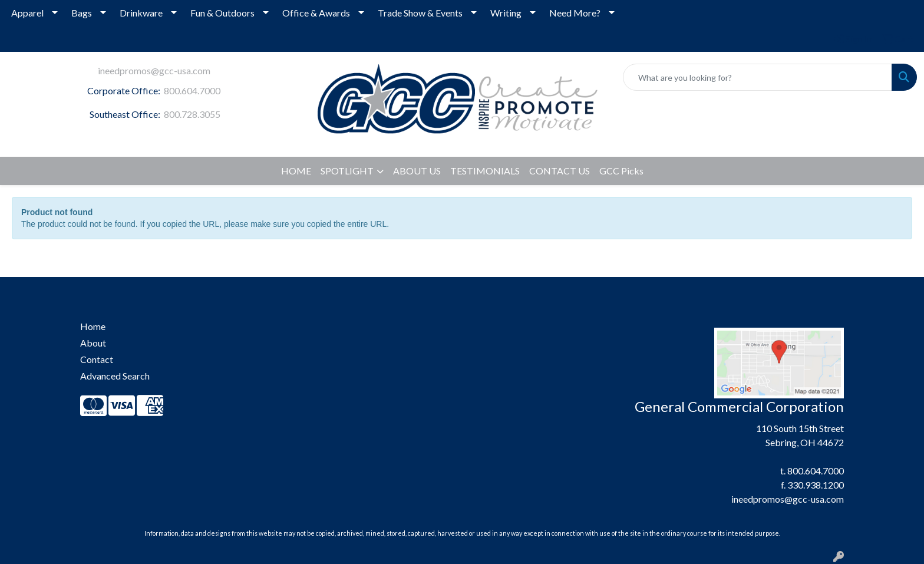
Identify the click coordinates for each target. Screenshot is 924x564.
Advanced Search (115, 376)
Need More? (575, 13)
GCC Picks (621, 171)
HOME (296, 171)
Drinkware (141, 13)
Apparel (27, 13)
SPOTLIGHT (347, 171)
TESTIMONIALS (485, 171)
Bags (82, 13)
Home (93, 326)
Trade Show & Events (420, 13)
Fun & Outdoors (222, 13)
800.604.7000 (192, 90)
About (93, 343)
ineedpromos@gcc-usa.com (154, 70)
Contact (97, 359)
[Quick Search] (758, 77)
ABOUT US (417, 171)
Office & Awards (316, 13)
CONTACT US (560, 171)
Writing (506, 13)
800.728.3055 (192, 114)
